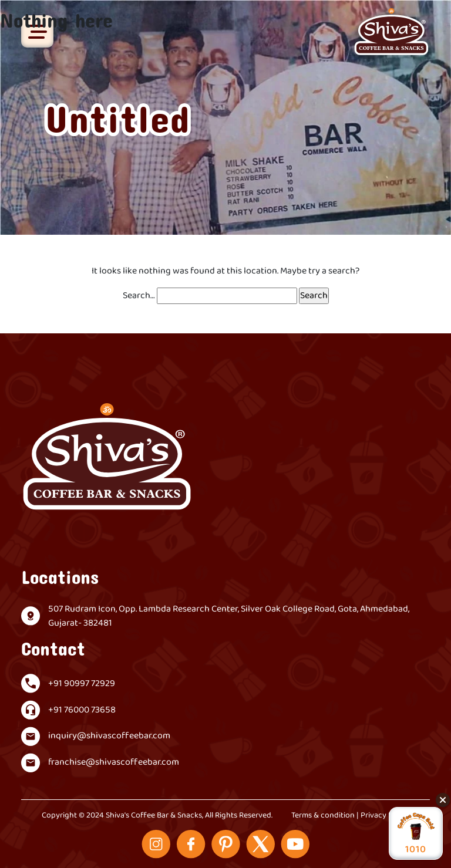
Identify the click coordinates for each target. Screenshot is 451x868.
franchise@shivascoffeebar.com (114, 762)
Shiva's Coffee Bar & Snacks (154, 815)
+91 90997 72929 (82, 684)
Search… (139, 296)
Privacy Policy (385, 815)
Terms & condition (323, 815)
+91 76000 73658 (82, 710)
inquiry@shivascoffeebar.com (109, 736)
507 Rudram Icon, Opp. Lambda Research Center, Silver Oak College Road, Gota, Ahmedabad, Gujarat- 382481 (229, 616)
